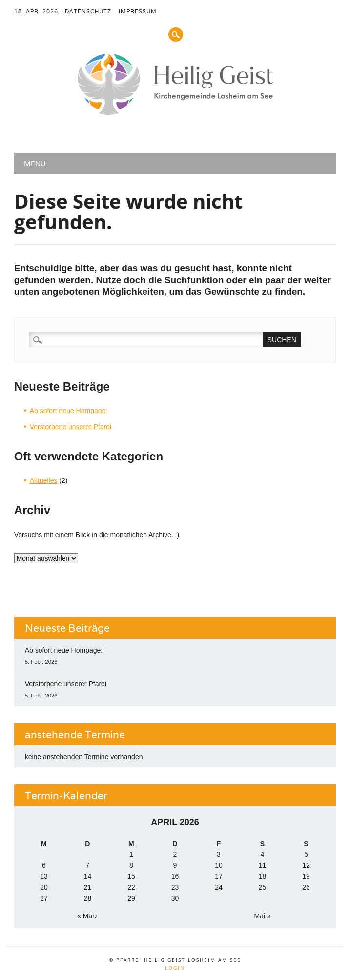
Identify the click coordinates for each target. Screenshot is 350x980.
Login (175, 968)
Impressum (138, 11)
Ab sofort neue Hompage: (69, 411)
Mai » (262, 916)
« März (88, 916)
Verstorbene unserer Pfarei (71, 427)
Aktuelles (44, 480)
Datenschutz (88, 11)
